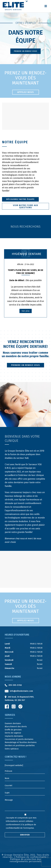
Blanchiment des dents (16, 727)
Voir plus (26, 311)
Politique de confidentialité (31, 857)
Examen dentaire (13, 723)
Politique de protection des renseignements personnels (26, 860)
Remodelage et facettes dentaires (21, 742)
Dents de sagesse (13, 733)
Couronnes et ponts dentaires (19, 739)
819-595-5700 (15, 685)
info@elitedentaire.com (21, 691)
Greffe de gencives (13, 730)
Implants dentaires (14, 736)
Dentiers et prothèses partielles (20, 745)
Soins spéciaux (12, 749)
